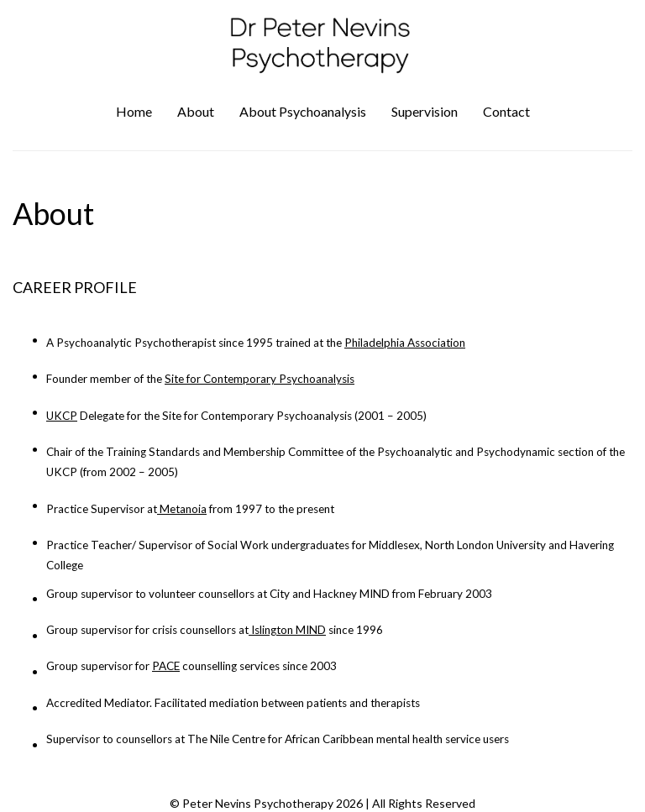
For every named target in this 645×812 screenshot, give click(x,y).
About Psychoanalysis (303, 111)
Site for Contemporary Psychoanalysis (260, 379)
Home (134, 111)
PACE (166, 666)
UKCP (62, 416)
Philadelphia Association (405, 343)
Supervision (425, 111)
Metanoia (183, 509)
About (196, 111)
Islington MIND (288, 630)
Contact (506, 111)
